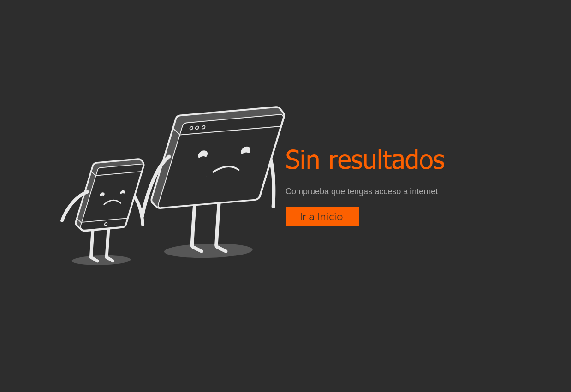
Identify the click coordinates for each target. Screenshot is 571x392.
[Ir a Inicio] (322, 216)
